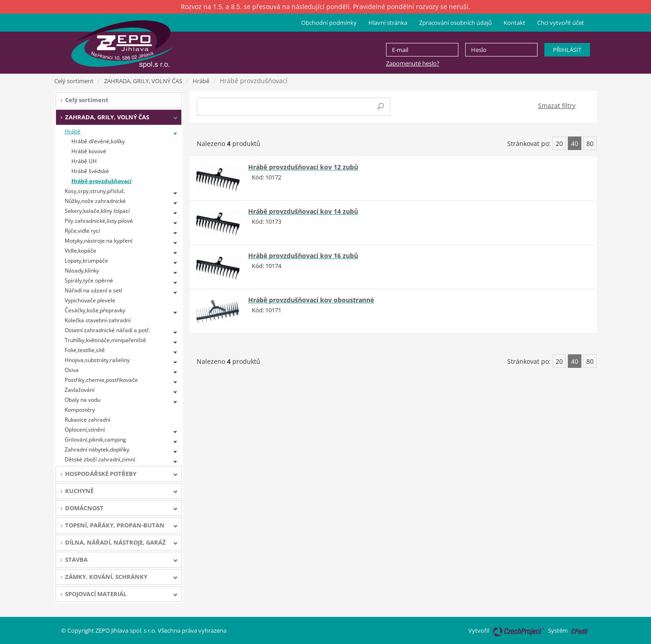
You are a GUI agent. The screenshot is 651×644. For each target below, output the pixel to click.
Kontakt (514, 23)
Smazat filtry (557, 106)
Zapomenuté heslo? (413, 63)
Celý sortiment (74, 81)
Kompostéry (80, 410)
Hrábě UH (84, 161)
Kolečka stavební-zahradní (98, 320)
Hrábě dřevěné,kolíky (98, 141)
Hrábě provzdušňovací (101, 181)
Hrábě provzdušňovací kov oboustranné (311, 300)
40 (575, 143)
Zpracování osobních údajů (455, 23)
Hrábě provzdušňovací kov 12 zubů (303, 167)
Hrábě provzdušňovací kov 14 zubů (303, 211)
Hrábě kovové (89, 151)
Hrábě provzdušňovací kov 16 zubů (303, 256)
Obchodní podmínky (329, 23)
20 (559, 143)
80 (590, 143)
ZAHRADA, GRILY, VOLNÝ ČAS (143, 81)
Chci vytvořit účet (561, 23)
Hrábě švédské (90, 171)
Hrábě (201, 81)
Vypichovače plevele (90, 300)
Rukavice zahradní (87, 420)
